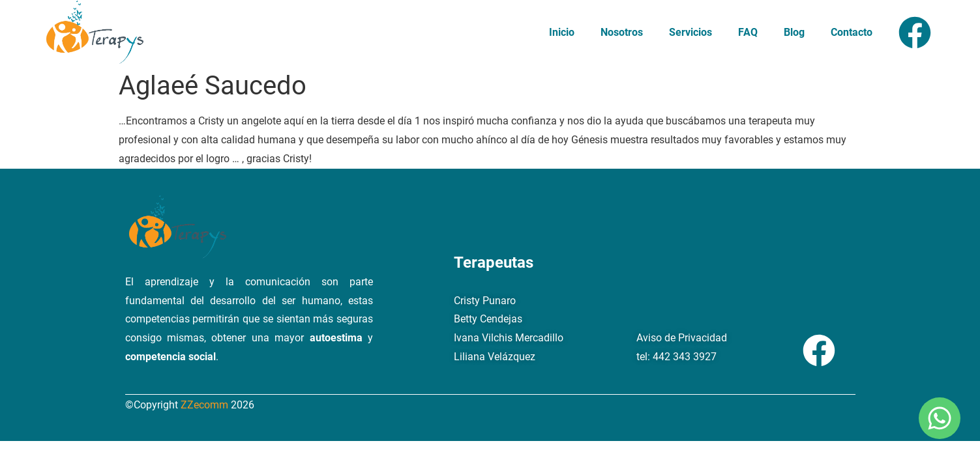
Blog (794, 32)
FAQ (748, 32)
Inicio (562, 32)
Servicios (690, 32)
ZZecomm (206, 405)
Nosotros (622, 32)
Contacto (852, 32)
